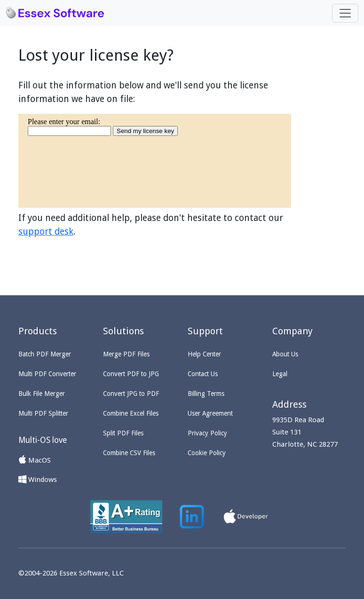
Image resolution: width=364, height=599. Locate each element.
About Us (285, 354)
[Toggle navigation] (345, 13)
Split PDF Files (123, 433)
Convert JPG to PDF (131, 394)
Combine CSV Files (129, 453)
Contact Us (203, 374)
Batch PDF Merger (45, 354)
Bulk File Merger (42, 394)
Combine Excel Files (131, 413)
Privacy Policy (207, 433)
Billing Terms (206, 394)
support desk (46, 232)
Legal (280, 374)
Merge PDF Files (126, 354)
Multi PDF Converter (47, 374)
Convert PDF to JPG (131, 374)
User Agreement (210, 413)
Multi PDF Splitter (43, 413)
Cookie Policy (207, 453)
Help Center (204, 354)
